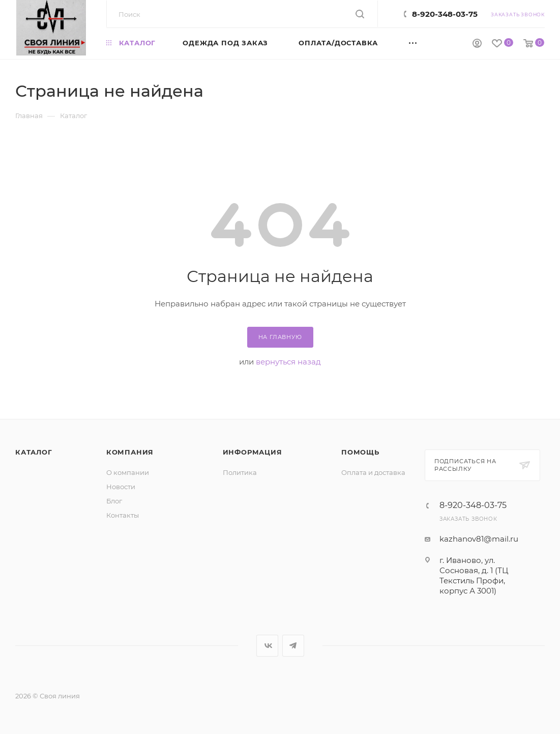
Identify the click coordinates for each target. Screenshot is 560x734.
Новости (121, 487)
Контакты (123, 515)
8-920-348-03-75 (445, 14)
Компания (130, 452)
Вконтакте (267, 646)
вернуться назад (288, 362)
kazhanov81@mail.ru (479, 539)
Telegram (293, 646)
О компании (128, 472)
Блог (114, 501)
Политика (240, 472)
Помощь (360, 452)
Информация (253, 452)
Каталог (34, 452)
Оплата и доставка (373, 472)
